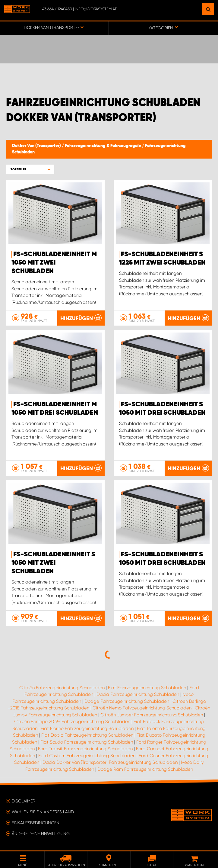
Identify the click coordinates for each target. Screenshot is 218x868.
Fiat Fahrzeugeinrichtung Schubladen (147, 688)
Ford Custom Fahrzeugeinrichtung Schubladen (87, 756)
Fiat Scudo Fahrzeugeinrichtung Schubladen (87, 742)
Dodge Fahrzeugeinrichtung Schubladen (127, 701)
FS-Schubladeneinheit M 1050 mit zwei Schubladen (54, 263)
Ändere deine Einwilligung (41, 834)
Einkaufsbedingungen (36, 823)
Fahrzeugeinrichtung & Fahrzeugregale (103, 146)
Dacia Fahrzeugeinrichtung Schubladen (138, 694)
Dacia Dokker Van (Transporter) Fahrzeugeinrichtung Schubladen (110, 762)
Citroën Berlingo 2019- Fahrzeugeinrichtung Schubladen (72, 722)
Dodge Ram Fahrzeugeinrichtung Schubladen (145, 769)
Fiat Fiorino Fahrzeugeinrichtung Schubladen (87, 728)
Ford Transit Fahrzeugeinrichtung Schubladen (85, 749)
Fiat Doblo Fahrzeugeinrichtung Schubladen (87, 735)
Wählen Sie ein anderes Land (43, 812)
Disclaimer (24, 801)
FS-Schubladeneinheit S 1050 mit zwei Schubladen (53, 563)
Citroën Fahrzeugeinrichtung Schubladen (62, 688)
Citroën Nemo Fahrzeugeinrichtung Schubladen (142, 708)
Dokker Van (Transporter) (37, 146)
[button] (30, 169)
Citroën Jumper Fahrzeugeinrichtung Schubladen (152, 715)
